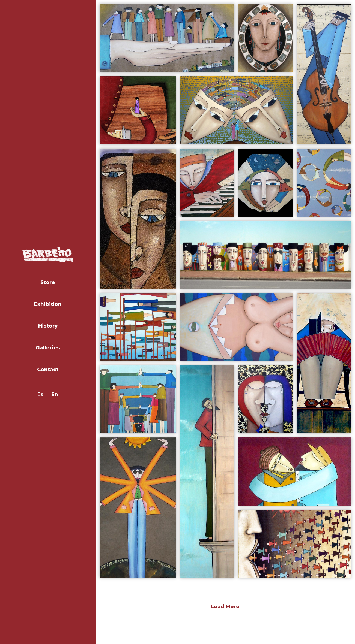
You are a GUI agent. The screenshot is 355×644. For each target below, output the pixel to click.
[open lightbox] (167, 38)
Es (40, 394)
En (55, 394)
